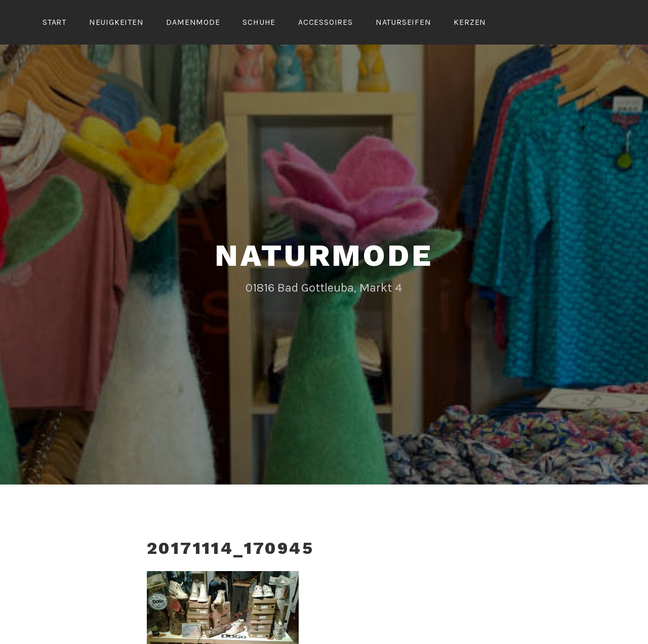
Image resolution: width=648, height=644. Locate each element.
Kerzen (470, 22)
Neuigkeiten (116, 22)
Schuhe (259, 22)
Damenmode (193, 22)
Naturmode (324, 254)
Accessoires (326, 22)
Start (54, 22)
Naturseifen (403, 22)
